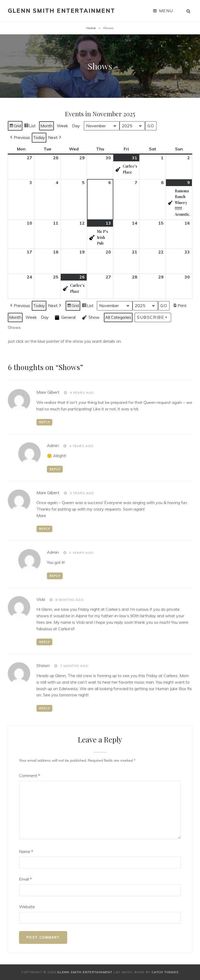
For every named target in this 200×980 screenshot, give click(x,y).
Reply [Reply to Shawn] (45, 708)
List (30, 127)
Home (91, 28)
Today (39, 137)
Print (180, 306)
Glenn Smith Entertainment (61, 11)
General (65, 317)
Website (27, 907)
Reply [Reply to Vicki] (45, 642)
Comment (30, 775)
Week (62, 126)
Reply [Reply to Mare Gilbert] (45, 422)
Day (76, 126)
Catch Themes (165, 972)
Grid (15, 127)
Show (90, 317)
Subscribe (153, 317)
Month (46, 126)
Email (25, 879)
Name (26, 851)
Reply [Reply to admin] (55, 469)
